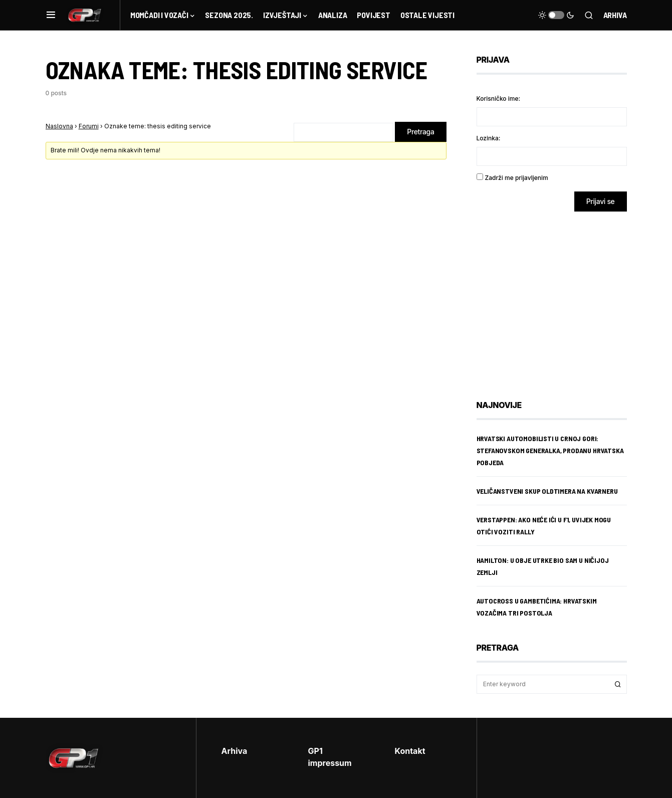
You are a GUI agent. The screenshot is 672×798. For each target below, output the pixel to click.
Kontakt (410, 751)
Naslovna (59, 126)
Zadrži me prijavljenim (517, 178)
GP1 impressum (330, 757)
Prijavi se (601, 201)
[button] (51, 15)
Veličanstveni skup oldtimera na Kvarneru (547, 491)
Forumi (89, 126)
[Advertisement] (557, 298)
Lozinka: (489, 138)
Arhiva (615, 15)
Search (618, 684)
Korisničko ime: (499, 98)
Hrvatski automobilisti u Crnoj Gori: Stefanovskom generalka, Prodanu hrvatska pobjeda (550, 450)
